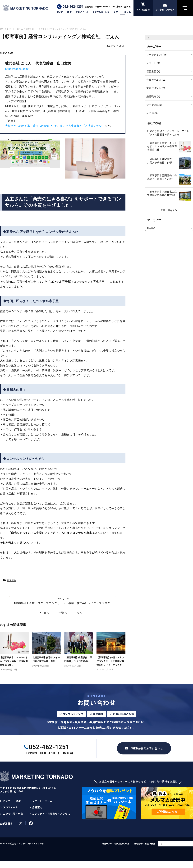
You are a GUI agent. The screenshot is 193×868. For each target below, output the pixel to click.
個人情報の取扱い (123, 843)
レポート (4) (153, 63)
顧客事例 (11, 580)
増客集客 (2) (153, 71)
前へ (46, 613)
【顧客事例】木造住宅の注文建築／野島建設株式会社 (162, 193)
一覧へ (63, 613)
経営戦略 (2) (153, 96)
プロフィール (82, 12)
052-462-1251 (73, 7)
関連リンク (107, 843)
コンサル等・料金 (101, 12)
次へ (79, 613)
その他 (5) (152, 113)
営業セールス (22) (156, 80)
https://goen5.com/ (17, 69)
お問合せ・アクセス (165, 10)
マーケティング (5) (157, 55)
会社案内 (37, 807)
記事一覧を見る (169, 210)
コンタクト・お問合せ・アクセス (51, 814)
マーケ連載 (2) (154, 105)
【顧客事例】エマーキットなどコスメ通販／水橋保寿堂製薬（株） (162, 146)
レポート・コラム (122, 12)
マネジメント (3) (156, 88)
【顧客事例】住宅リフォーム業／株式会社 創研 (162, 161)
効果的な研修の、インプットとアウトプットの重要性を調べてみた (168, 133)
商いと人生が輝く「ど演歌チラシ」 (82, 126)
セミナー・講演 (64, 12)
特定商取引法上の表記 (145, 843)
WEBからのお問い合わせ (147, 748)
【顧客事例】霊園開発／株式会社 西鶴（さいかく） (162, 177)
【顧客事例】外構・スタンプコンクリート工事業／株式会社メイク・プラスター (63, 603)
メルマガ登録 (143, 10)
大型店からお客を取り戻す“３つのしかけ (31, 126)
